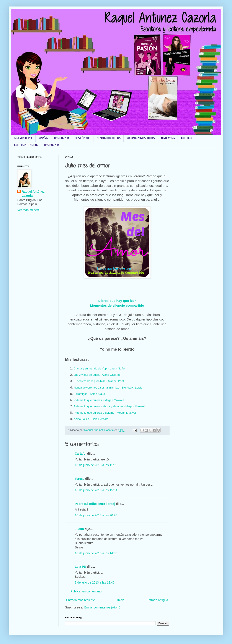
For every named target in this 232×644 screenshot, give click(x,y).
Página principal (23, 138)
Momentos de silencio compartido (117, 305)
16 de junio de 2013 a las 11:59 (96, 465)
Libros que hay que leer (117, 301)
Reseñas (43, 138)
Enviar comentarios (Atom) (102, 607)
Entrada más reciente (81, 600)
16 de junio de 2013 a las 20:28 (96, 515)
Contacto (186, 138)
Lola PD (80, 567)
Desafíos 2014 (62, 138)
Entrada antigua (157, 600)
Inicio (121, 600)
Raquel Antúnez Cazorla (33, 194)
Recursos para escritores (141, 138)
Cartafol (81, 454)
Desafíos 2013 (83, 138)
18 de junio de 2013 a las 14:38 (96, 553)
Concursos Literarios (26, 145)
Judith (79, 529)
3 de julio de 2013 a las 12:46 (95, 582)
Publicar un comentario (86, 591)
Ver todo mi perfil (29, 210)
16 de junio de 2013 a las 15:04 (96, 490)
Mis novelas (168, 138)
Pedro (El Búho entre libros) (95, 504)
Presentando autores (109, 138)
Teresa (80, 479)
